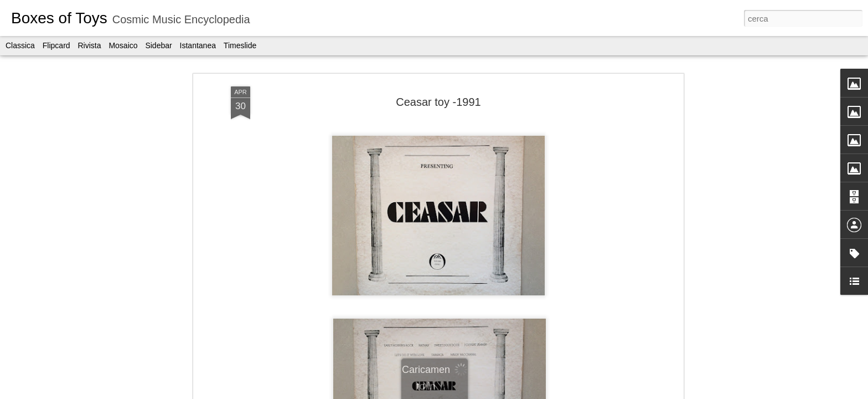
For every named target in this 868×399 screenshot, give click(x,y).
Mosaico (123, 45)
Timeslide (240, 45)
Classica (20, 45)
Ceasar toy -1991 (438, 102)
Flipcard (56, 45)
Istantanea (198, 45)
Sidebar (158, 45)
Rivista (89, 45)
